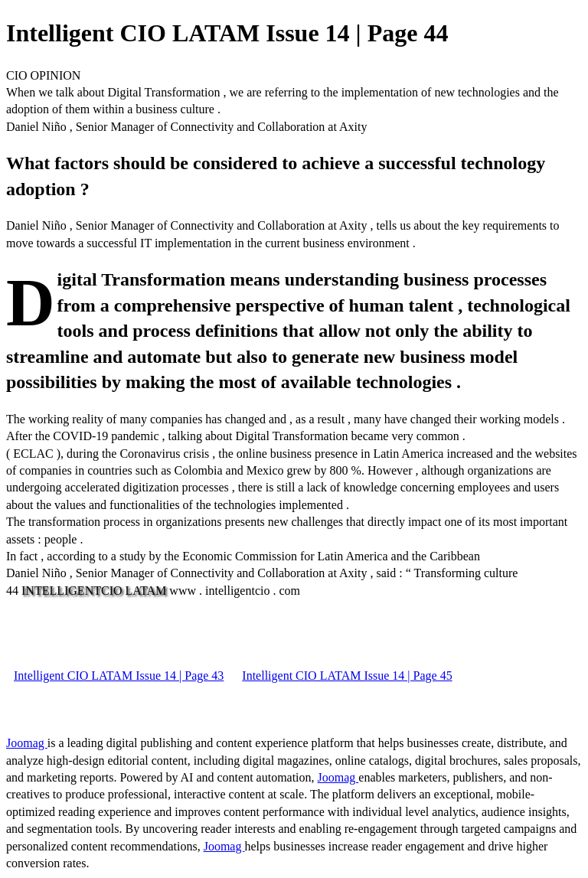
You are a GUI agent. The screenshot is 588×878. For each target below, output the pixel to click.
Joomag (27, 743)
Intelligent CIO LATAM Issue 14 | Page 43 (119, 676)
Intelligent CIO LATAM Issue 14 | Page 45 (347, 676)
